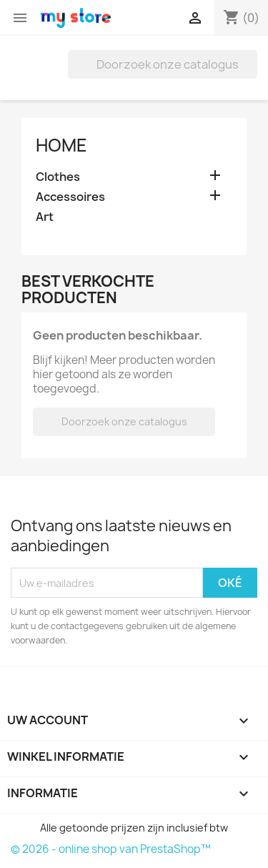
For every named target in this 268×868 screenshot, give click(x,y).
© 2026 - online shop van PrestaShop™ (111, 849)
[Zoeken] (163, 64)
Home (61, 145)
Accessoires (70, 197)
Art (45, 217)
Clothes (58, 177)
